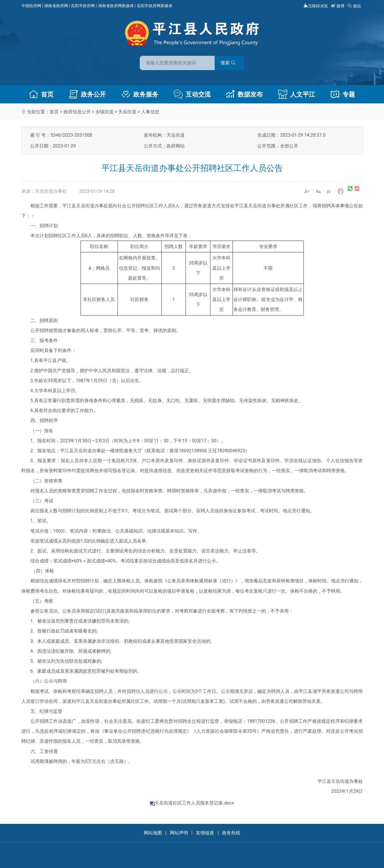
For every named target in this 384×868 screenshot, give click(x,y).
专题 (343, 94)
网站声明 (179, 833)
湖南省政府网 (56, 6)
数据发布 (244, 94)
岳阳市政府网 (83, 6)
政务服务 (140, 94)
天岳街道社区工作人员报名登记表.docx (194, 803)
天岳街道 (127, 112)
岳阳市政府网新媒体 (155, 6)
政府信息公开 (77, 112)
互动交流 (192, 94)
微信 (355, 6)
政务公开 (87, 94)
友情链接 (205, 833)
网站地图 (153, 833)
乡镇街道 (104, 112)
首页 (41, 94)
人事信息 (150, 112)
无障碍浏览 (316, 6)
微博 (338, 6)
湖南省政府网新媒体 (116, 6)
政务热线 (231, 833)
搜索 (233, 62)
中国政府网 (31, 6)
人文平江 (297, 94)
